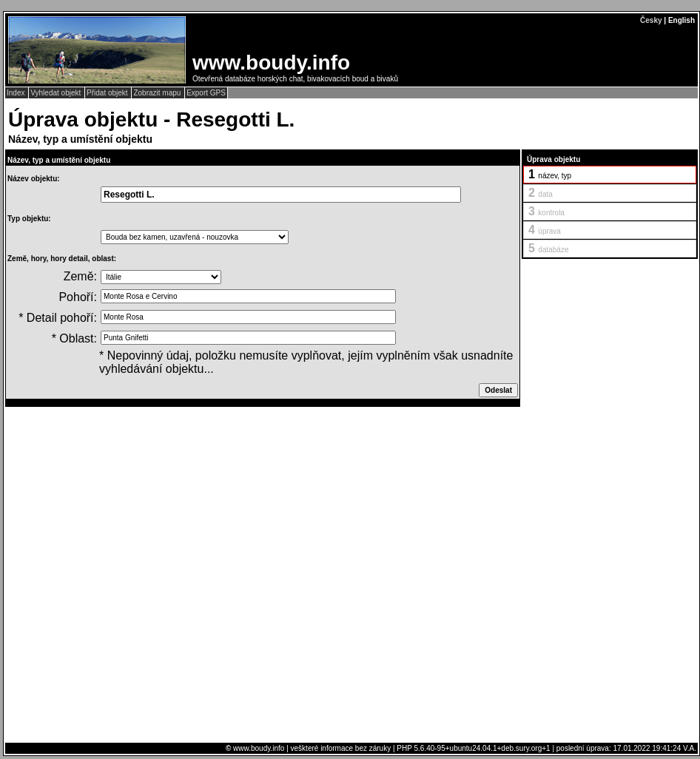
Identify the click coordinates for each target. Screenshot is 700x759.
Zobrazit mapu (158, 93)
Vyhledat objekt (57, 93)
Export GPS (206, 93)
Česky (651, 20)
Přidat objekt (108, 93)
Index (17, 93)
